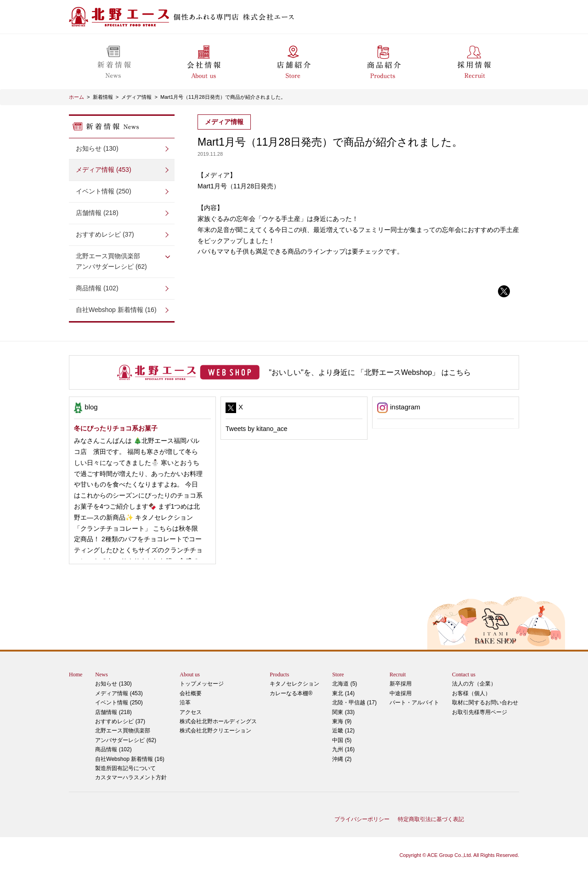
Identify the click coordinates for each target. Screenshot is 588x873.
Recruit (398, 675)
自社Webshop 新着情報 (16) (116, 310)
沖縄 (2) (342, 759)
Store (338, 675)
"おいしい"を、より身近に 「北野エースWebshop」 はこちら (370, 372)
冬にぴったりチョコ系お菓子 (116, 428)
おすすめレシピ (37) (105, 234)
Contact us (464, 675)
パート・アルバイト (414, 703)
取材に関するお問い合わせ (485, 703)
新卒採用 (401, 684)
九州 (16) (343, 749)
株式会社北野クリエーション (215, 731)
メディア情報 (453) (104, 170)
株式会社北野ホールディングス (218, 721)
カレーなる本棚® (291, 693)
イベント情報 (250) (104, 191)
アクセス (191, 712)
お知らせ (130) (97, 148)
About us (190, 675)
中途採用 (401, 693)
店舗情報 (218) (97, 213)
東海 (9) (342, 721)
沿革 (185, 703)
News (101, 675)
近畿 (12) (343, 731)
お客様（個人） (471, 693)
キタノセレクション (294, 684)
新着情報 (103, 97)
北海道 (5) (345, 684)
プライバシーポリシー (362, 819)
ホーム (76, 97)
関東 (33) (343, 712)
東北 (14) (343, 693)
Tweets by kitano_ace (257, 429)
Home (76, 675)
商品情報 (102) (97, 288)
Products (279, 675)
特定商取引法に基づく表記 (431, 819)
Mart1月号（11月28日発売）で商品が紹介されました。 (223, 97)
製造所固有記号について (125, 768)
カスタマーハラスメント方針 (131, 777)
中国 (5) (342, 740)
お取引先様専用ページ (480, 712)
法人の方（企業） (474, 684)
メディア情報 (136, 97)
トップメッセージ (202, 684)
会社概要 (191, 693)
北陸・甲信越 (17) (354, 703)
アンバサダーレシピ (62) (122, 261)
